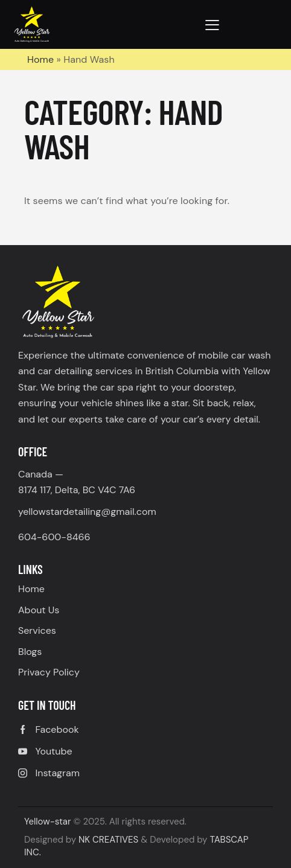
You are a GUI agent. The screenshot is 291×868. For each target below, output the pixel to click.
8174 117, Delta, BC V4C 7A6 (77, 490)
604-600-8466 (54, 537)
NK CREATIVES (108, 840)
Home (40, 59)
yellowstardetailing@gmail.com (87, 512)
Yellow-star (48, 822)
